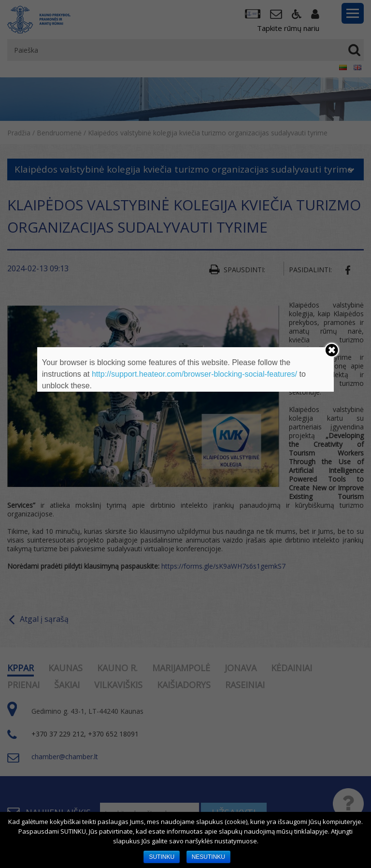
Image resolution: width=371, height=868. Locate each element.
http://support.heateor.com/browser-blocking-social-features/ (194, 374)
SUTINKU (162, 857)
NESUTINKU (208, 857)
